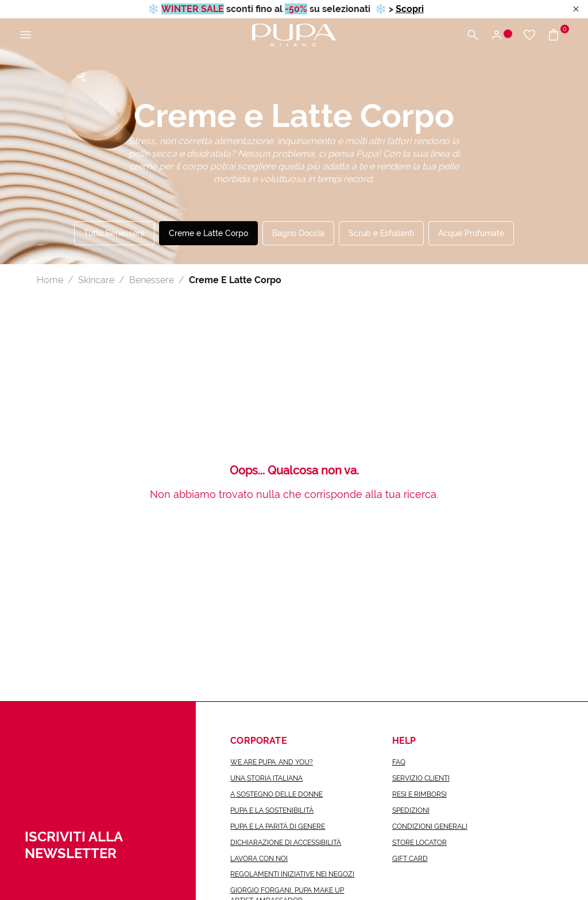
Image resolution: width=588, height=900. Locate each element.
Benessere (152, 280)
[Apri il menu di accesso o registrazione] (501, 35)
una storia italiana (266, 778)
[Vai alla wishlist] (529, 35)
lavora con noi (259, 859)
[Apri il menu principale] (26, 35)
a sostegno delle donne (276, 794)
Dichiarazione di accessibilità (286, 843)
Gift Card (410, 859)
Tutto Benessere (114, 233)
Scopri (410, 9)
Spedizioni (411, 810)
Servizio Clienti (421, 778)
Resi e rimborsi (419, 794)
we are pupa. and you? (272, 762)
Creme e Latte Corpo (208, 233)
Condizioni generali (430, 826)
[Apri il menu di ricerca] (473, 35)
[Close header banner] (576, 9)
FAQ (399, 762)
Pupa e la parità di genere (278, 826)
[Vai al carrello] (558, 35)
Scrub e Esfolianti (381, 233)
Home (50, 280)
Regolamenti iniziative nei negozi (292, 874)
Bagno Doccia (298, 233)
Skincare (96, 280)
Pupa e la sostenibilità (272, 810)
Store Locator (419, 843)
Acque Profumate (471, 233)
